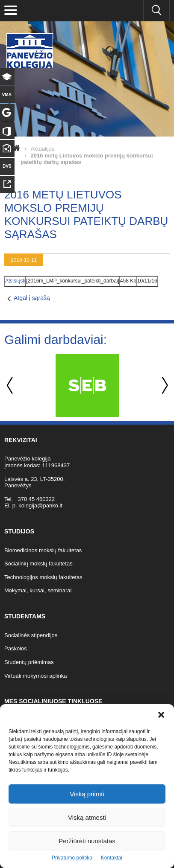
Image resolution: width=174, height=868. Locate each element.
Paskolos (16, 648)
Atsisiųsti (15, 281)
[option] (87, 385)
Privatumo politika (72, 858)
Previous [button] (11, 386)
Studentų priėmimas (29, 662)
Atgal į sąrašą (32, 298)
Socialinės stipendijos (31, 635)
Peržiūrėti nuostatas (87, 841)
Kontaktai (112, 858)
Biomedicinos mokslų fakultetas (43, 550)
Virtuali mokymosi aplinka (35, 676)
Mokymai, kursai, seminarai (38, 590)
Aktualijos (43, 149)
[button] (161, 715)
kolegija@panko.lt (40, 505)
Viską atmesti (87, 817)
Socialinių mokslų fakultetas (38, 564)
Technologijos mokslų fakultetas (43, 577)
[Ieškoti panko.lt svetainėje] (156, 11)
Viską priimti (87, 794)
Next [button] (163, 386)
